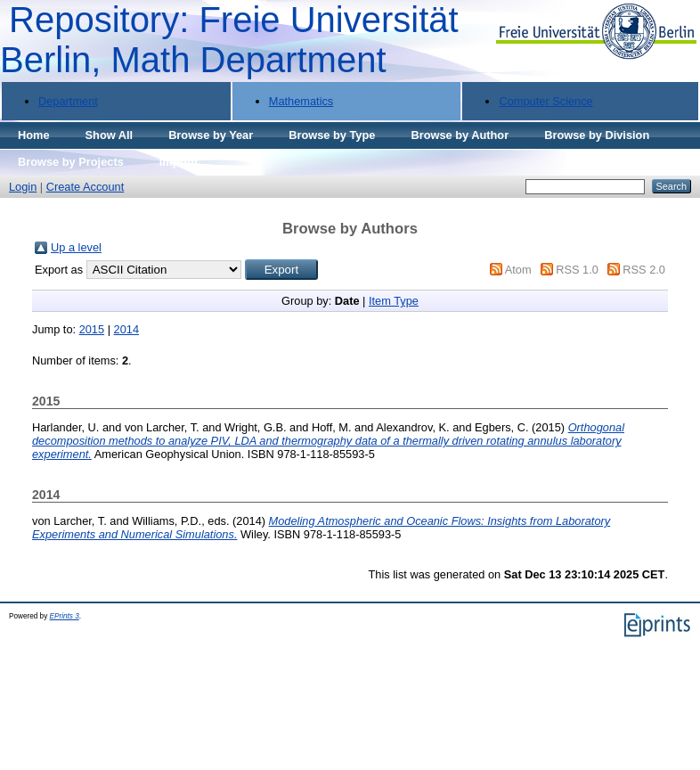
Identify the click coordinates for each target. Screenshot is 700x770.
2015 (92, 329)
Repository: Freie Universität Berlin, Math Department (229, 40)
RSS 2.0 (644, 270)
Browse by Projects (71, 162)
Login (23, 187)
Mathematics (301, 101)
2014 (126, 329)
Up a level (76, 247)
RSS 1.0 (577, 270)
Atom (518, 270)
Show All (110, 135)
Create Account (85, 187)
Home (34, 135)
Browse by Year (211, 135)
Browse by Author (460, 135)
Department (68, 101)
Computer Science (545, 101)
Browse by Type (332, 135)
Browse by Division (597, 135)
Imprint (179, 162)
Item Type (394, 301)
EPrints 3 (65, 616)
